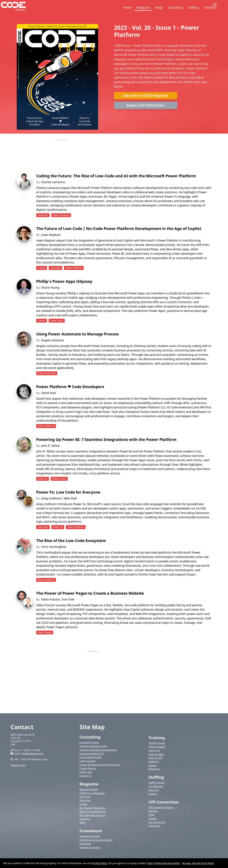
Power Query (59, 486)
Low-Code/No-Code (90, 764)
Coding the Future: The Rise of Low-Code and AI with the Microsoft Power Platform (116, 183)
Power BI (43, 486)
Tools (151, 822)
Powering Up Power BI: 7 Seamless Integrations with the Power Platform (106, 446)
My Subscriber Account (92, 822)
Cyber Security (87, 768)
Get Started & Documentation (96, 847)
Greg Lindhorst (51, 505)
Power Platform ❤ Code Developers (70, 394)
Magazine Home (89, 796)
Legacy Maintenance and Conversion (100, 771)
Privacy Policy (18, 772)
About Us (154, 797)
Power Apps (57, 327)
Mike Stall (70, 505)
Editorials (43, 222)
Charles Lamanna (53, 189)
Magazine (143, 7)
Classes (153, 772)
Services (153, 818)
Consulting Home (89, 749)
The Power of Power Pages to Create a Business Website (90, 600)
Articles (153, 825)
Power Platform (61, 222)
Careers (153, 801)
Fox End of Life (157, 829)
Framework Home (90, 843)
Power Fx (58, 534)
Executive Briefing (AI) (92, 760)
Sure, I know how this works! (164, 863)
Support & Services (90, 854)
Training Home (157, 750)
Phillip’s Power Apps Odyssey (64, 288)
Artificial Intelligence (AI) (93, 753)
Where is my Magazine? (93, 818)
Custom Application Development (98, 757)
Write (82, 829)
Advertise (85, 826)
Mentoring (154, 776)
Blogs (159, 7)
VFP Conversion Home (161, 814)
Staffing (193, 7)
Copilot (42, 275)
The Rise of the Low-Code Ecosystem (71, 547)
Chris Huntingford (54, 554)
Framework (91, 838)
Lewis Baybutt (51, 241)
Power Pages (45, 639)
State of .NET (156, 765)
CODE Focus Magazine (92, 800)
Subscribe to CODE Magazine (146, 102)
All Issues (85, 803)
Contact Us (85, 783)
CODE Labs (86, 779)
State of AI (154, 757)
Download (85, 850)
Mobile (83, 811)
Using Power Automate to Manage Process (77, 341)
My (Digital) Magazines (92, 815)
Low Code (55, 275)
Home (127, 7)
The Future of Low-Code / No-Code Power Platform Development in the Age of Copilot (119, 235)
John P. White (50, 452)
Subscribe (85, 807)
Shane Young (50, 294)
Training (210, 7)
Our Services (156, 793)
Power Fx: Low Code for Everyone (68, 499)
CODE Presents (157, 754)
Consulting (175, 7)
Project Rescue (88, 775)
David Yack (49, 400)
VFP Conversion (164, 809)
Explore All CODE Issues (146, 112)
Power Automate (47, 380)
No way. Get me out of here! (198, 863)
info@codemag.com (32, 760)
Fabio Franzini (51, 606)
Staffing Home (157, 790)
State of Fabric (156, 761)
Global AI (154, 768)
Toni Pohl (68, 606)
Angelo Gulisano (53, 347)
